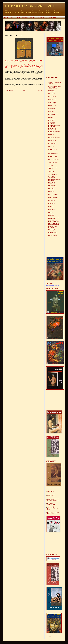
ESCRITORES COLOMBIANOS (38, 18)
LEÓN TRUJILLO (51, 181)
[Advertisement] (55, 66)
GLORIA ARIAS (51, 146)
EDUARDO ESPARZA (52, 130)
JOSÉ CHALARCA (51, 507)
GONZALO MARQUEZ (51, 505)
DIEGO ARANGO (51, 121)
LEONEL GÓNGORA (52, 182)
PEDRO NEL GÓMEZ (52, 219)
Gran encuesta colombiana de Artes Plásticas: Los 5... (55, 87)
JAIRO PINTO (51, 166)
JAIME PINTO (51, 164)
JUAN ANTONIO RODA (53, 175)
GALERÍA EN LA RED (53, 18)
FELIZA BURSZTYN (52, 139)
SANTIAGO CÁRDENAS (53, 231)
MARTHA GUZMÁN (52, 201)
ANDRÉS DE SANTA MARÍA (53, 95)
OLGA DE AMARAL (52, 211)
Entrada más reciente (9, 90)
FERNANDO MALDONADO (53, 142)
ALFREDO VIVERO (52, 92)
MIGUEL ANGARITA (52, 204)
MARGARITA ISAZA (52, 199)
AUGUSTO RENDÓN (52, 99)
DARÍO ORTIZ (51, 116)
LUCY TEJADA (51, 188)
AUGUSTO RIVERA (52, 101)
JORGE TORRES (51, 173)
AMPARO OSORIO (51, 492)
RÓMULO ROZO (51, 228)
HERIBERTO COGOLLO (53, 157)
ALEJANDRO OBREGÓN (53, 89)
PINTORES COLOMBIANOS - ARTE (31, 6)
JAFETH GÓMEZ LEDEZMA (53, 163)
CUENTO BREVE (50, 500)
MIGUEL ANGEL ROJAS (53, 205)
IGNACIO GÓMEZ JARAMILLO (54, 160)
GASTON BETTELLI (52, 143)
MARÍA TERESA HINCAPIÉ (53, 197)
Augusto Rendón (50, 495)
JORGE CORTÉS (51, 170)
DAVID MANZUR (51, 118)
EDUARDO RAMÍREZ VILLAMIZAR (55, 131)
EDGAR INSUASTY (52, 124)
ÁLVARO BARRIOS (52, 93)
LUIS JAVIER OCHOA (52, 193)
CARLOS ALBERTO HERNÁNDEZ (54, 107)
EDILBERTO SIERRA (52, 128)
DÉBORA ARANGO (52, 119)
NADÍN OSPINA (51, 207)
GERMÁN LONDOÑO (52, 145)
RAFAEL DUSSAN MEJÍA (53, 220)
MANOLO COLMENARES (53, 194)
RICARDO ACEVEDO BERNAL (54, 223)
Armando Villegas (50, 493)
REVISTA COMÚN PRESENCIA (53, 512)
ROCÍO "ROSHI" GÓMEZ (53, 226)
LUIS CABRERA (51, 191)
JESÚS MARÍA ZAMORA (53, 167)
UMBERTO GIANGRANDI (53, 235)
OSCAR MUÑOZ (51, 214)
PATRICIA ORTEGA (52, 216)
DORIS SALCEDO (52, 122)
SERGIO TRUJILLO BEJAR (52, 514)
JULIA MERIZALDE (52, 178)
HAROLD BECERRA (52, 155)
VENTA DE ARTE (8, 18)
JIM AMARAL (51, 169)
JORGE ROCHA (51, 172)
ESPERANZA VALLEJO (52, 502)
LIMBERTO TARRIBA (52, 184)
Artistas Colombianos (51, 494)
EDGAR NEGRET (52, 127)
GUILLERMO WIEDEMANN (53, 153)
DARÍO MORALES (52, 115)
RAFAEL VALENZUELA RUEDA (54, 222)
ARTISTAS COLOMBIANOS (22, 18)
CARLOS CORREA (52, 109)
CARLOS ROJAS (51, 112)
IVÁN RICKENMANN (52, 161)
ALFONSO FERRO (52, 90)
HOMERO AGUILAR (52, 158)
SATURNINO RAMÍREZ (53, 232)
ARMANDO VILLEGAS (52, 103)
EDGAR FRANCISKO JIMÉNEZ (54, 125)
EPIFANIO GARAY (52, 134)
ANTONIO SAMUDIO (52, 98)
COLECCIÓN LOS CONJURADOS (53, 497)
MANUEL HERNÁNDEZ (53, 196)
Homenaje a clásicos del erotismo (54, 85)
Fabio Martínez (50, 503)
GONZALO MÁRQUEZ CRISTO (53, 506)
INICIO (25, 90)
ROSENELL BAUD (52, 229)
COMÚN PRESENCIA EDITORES (53, 498)
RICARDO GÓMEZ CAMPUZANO (54, 225)
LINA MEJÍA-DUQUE (52, 185)
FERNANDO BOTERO (52, 140)
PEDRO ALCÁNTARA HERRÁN (54, 217)
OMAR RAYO (51, 213)
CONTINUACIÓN (39, 90)
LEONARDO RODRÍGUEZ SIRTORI (55, 179)
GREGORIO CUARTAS (53, 150)
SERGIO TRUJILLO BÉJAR (53, 234)
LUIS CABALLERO (52, 190)
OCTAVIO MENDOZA (52, 210)
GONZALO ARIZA (52, 148)
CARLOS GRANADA (52, 110)
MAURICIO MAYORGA (52, 202)
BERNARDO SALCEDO (53, 106)
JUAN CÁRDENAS (52, 176)
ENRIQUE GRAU (51, 133)
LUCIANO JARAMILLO (52, 187)
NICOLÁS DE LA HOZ (52, 208)
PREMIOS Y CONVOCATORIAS (53, 511)
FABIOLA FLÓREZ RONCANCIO (54, 137)
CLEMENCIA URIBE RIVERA (54, 113)
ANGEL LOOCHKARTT (52, 96)
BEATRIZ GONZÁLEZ (52, 104)
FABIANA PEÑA (51, 136)
